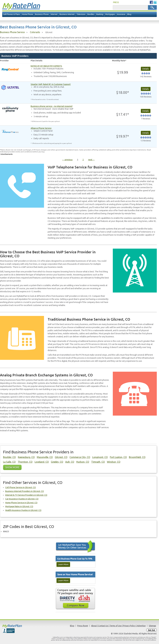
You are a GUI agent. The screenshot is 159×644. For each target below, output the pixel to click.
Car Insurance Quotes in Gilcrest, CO (22, 499)
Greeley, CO (57, 462)
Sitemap (152, 626)
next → (91, 160)
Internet (54, 14)
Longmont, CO (100, 457)
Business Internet (67, 14)
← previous (67, 160)
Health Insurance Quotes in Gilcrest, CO (23, 510)
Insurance (121, 14)
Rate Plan (21, 5)
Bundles (91, 14)
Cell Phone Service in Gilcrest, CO (21, 487)
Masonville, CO (45, 457)
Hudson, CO (83, 462)
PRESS (116, 2)
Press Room (83, 626)
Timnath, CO (98, 462)
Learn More (63, 564)
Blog (129, 14)
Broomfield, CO (137, 457)
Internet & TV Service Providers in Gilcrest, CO (26, 495)
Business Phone (42, 14)
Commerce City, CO (80, 457)
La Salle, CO (9, 462)
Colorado (35, 32)
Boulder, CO (9, 457)
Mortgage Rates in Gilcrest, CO (19, 506)
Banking (100, 14)
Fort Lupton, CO (118, 457)
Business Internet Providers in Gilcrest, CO (25, 491)
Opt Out (152, 630)
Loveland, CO (42, 462)
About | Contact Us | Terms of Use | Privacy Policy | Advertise (118, 626)
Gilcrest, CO (61, 457)
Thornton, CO (25, 462)
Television (81, 14)
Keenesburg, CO (26, 457)
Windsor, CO (114, 462)
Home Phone (28, 14)
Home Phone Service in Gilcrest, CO (21, 503)
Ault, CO (70, 462)
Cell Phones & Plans (12, 14)
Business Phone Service (12, 32)
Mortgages (110, 14)
